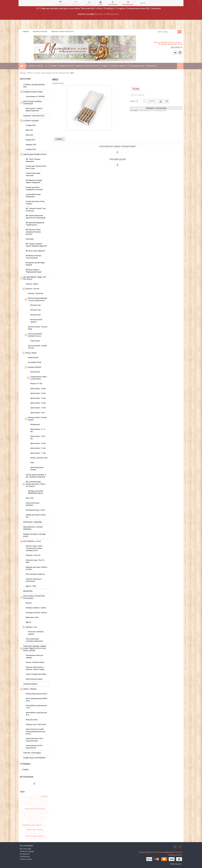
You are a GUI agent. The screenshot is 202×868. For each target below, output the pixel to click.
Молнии (29, 603)
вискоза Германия (41, 799)
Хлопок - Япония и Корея (35, 662)
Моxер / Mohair (29, 353)
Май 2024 (29, 135)
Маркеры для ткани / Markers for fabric (37, 568)
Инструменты (25, 854)
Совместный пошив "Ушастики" (33, 174)
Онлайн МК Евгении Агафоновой (33, 196)
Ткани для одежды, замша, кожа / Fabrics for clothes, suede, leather (33, 648)
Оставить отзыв (58, 83)
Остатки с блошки (29, 121)
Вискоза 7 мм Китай (36, 293)
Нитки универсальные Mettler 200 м (37, 700)
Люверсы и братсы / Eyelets (36, 608)
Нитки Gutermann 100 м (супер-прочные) (34, 740)
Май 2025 (29, 130)
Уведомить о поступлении (156, 108)
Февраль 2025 (31, 145)
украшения (44, 832)
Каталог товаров (38, 66)
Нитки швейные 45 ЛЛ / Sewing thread (55, 73)
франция (38, 834)
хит (42, 834)
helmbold (24, 797)
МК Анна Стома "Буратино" (36, 251)
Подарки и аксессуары (31, 92)
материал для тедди (28, 811)
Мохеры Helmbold (33, 367)
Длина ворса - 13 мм (38, 403)
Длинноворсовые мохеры (37, 469)
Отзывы (104, 66)
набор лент (33, 819)
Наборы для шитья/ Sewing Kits (36, 516)
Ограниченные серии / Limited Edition (37, 378)
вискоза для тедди (27, 803)
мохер (47, 813)
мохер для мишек (40, 815)
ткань (42, 827)
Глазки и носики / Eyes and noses (34, 535)
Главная (26, 32)
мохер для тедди (42, 817)
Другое (28, 622)
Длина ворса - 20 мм (38, 393)
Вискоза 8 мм (35, 315)
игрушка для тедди (35, 805)
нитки (27, 821)
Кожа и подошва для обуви (36, 674)
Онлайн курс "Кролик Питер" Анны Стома (36, 167)
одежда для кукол (32, 825)
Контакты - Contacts (119, 66)
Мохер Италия (33, 358)
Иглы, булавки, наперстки (35, 574)
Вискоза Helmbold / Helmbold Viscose (33, 335)
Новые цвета (35, 341)
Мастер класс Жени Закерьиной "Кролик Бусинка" (33, 232)
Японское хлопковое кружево (36, 633)
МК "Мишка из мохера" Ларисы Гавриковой (34, 181)
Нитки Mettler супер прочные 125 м (36, 707)
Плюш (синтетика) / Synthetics (33, 504)
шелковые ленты (41, 839)
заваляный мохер (43, 803)
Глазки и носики (26, 859)
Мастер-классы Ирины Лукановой (31, 103)
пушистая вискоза (31, 827)
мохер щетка (26, 819)
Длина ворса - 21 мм (38, 448)
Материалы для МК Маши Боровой (35, 264)
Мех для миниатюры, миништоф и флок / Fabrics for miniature (34, 484)
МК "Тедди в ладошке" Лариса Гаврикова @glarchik (36, 245)
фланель (29, 834)
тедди (38, 827)
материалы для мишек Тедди (30, 813)
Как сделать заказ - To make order (143, 66)
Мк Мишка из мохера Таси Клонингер (33, 257)
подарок (45, 825)
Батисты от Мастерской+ (107, 14)
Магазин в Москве (40, 32)
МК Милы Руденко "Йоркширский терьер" (34, 271)
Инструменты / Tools (30, 541)
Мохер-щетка (35, 372)
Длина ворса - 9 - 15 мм (38, 430)
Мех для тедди (25, 849)
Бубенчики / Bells (32, 617)
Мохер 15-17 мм (36, 384)
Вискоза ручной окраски (36, 321)
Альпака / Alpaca (32, 284)
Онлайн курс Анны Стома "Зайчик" (35, 203)
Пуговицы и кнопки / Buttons (36, 613)
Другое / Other (31, 586)
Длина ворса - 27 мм (38, 443)
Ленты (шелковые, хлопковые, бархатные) (34, 640)
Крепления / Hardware (33, 522)
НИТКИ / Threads (34, 73)
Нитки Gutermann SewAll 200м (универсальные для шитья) (36, 732)
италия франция (35, 806)
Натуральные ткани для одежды (34, 656)
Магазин (23, 73)
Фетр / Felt (30, 498)
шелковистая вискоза (29, 839)
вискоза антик (27, 801)
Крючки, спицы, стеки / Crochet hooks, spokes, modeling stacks (34, 548)
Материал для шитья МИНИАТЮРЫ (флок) (36, 492)
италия (43, 805)
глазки (35, 803)
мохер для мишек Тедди (29, 817)
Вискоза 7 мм (35, 310)
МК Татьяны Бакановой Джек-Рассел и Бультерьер (36, 217)
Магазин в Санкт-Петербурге (63, 32)
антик (39, 797)
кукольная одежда (35, 809)
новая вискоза (34, 821)
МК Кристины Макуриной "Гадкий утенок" (35, 224)
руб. (143, 3)
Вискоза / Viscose (31, 289)
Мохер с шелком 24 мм (39, 458)
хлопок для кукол (35, 836)
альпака (34, 797)
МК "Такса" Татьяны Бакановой (33, 160)
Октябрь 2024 (31, 149)
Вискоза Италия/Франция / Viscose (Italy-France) (36, 299)
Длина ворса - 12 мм (38, 408)
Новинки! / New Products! (34, 116)
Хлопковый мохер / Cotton (35, 510)
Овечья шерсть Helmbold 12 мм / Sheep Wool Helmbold (36, 476)
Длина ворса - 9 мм (38, 413)
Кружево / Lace (30, 627)
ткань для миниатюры (29, 832)
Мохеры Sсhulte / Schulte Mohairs (35, 419)
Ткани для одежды (27, 851)
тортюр (38, 832)
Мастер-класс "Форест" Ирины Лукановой (34, 110)
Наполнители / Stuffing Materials (33, 528)
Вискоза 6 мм (35, 305)
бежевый (26, 799)
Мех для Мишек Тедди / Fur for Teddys (33, 278)
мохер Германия (29, 815)
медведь (41, 813)
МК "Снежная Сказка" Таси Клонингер (36, 210)
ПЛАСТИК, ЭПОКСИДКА (32, 753)
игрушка (27, 805)
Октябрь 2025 (31, 125)
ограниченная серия (35, 823)
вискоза (32, 799)
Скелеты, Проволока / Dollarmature (34, 580)
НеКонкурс (30, 239)
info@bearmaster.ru (175, 855)
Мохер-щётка (35, 424)
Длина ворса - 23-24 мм (38, 437)
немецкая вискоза (42, 819)
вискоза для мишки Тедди (39, 801)
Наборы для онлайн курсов (33, 155)
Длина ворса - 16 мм (38, 398)
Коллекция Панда (35, 362)
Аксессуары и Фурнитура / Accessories (33, 597)
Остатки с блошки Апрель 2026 (34, 86)
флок (33, 834)
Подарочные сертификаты (34, 758)
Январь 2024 (30, 140)
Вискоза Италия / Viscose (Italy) (38, 328)
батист (45, 796)
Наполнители (25, 857)
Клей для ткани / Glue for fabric (35, 561)
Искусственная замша (34, 679)
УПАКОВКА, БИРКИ (30, 684)
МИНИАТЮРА (28, 591)
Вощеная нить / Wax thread (36, 724)
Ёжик (32, 463)
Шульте (29, 797)
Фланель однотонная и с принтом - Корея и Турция (35, 668)
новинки (41, 821)
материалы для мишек (41, 811)
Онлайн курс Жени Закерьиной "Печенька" (34, 188)
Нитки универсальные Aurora (36, 694)
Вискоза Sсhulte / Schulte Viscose (37, 347)
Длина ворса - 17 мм (38, 453)
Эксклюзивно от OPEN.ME (35, 97)
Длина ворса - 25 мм (38, 389)
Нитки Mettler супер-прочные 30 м (36, 714)
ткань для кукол (35, 830)
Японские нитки (32, 720)
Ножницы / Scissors (33, 555)
